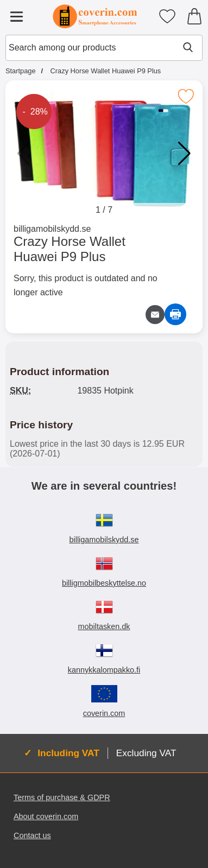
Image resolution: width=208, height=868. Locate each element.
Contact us (32, 835)
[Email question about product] (155, 315)
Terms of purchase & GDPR (62, 797)
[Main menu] (16, 16)
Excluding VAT (146, 753)
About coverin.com (46, 816)
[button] (184, 154)
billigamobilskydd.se (52, 229)
